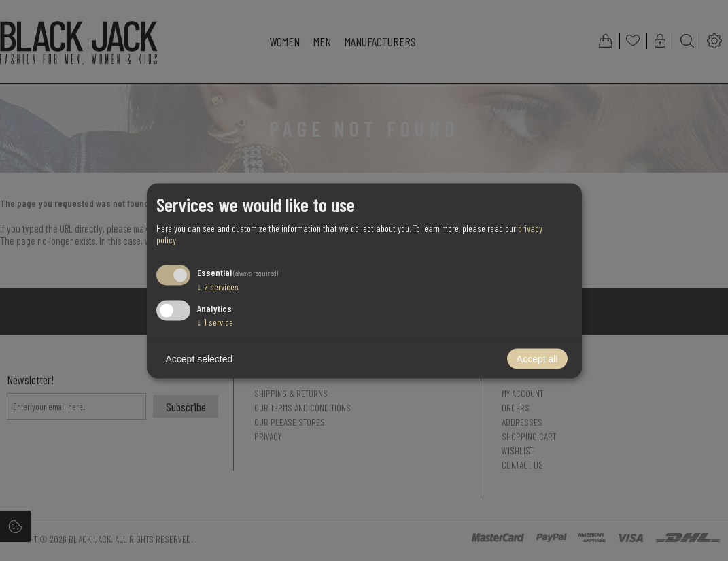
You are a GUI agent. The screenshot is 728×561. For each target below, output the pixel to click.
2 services (218, 287)
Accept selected (200, 358)
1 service (215, 321)
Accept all (537, 358)
